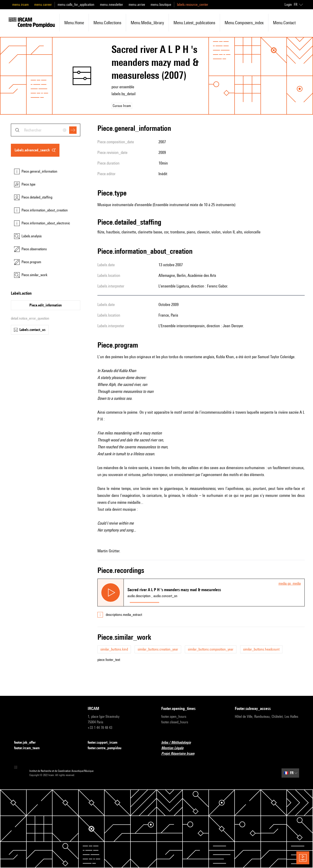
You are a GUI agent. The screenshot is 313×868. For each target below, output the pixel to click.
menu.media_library (147, 23)
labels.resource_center (193, 5)
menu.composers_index (244, 23)
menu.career (43, 5)
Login (288, 5)
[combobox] (46, 130)
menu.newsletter (112, 5)
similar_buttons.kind (114, 649)
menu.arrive (137, 5)
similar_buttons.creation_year (158, 649)
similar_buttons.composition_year (211, 649)
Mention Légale (175, 748)
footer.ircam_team (30, 748)
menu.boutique (161, 5)
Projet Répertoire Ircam (181, 754)
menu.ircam (20, 5)
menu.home (74, 23)
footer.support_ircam (105, 743)
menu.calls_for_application (76, 5)
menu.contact (284, 23)
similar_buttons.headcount (261, 649)
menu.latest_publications (194, 23)
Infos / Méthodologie (179, 743)
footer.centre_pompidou (107, 748)
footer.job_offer (28, 743)
